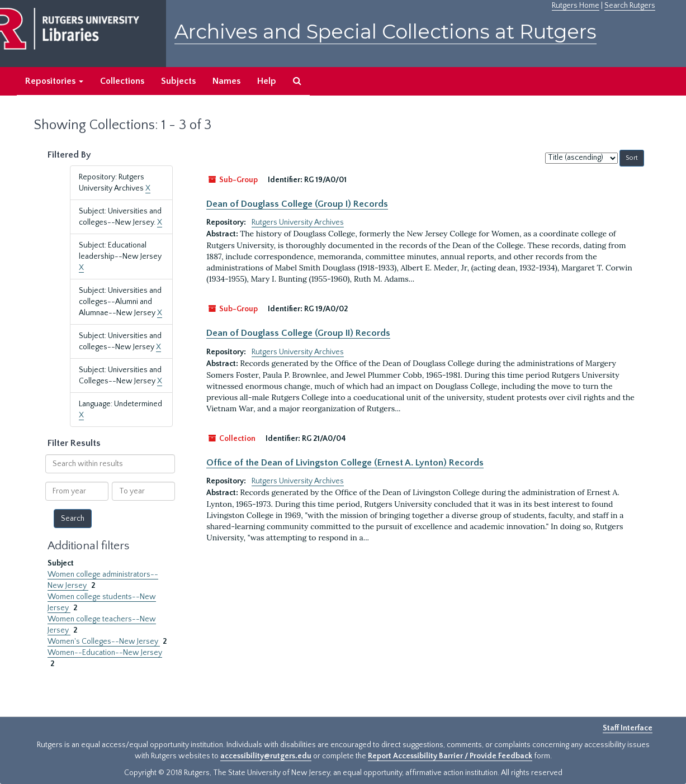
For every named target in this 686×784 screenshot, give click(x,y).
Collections (122, 81)
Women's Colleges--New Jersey (104, 642)
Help (267, 81)
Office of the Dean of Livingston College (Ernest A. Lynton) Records (345, 463)
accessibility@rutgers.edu (266, 756)
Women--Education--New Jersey (105, 653)
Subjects (178, 81)
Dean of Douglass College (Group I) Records (297, 204)
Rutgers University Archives (298, 222)
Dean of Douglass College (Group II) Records (298, 333)
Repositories (54, 81)
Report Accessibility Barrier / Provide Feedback (450, 756)
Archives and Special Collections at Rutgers (385, 32)
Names (226, 81)
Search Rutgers (630, 6)
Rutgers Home (576, 6)
